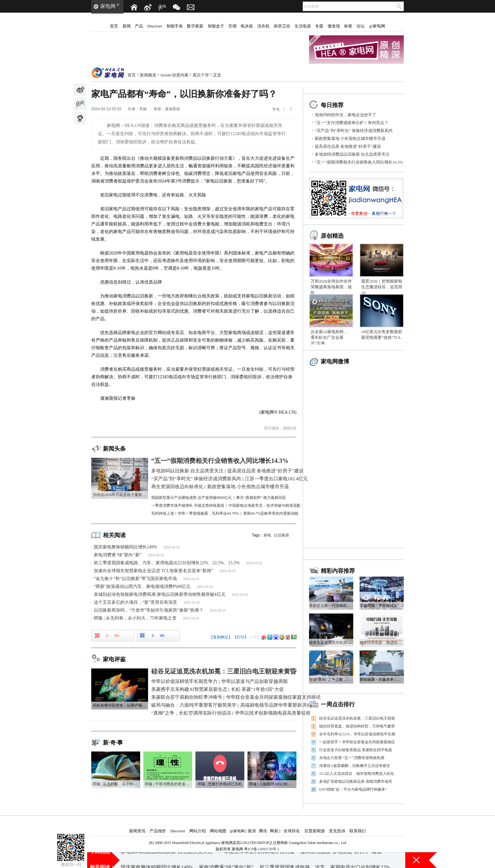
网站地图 (218, 831)
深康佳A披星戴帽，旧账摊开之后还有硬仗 (355, 766)
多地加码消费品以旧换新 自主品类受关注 (352, 154)
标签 (348, 26)
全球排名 (292, 831)
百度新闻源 (315, 831)
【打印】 (241, 637)
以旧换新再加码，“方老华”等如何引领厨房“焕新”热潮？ (149, 610)
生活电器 (303, 26)
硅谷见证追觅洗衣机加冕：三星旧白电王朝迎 (357, 718)
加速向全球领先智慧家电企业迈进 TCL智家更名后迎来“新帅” (153, 571)
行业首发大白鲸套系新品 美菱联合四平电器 (356, 750)
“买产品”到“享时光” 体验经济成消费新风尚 (354, 131)
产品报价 (158, 831)
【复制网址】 (221, 637)
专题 (319, 26)
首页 (114, 26)
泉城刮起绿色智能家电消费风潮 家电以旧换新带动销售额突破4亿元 (160, 594)
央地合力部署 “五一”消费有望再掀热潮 (352, 758)
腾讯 (263, 831)
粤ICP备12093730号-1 (262, 849)
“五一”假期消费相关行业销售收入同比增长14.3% (359, 162)
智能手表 (175, 26)
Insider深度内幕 (175, 75)
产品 (139, 26)
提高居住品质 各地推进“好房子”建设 (348, 146)
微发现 (334, 26)
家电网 (108, 6)
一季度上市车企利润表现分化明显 (257, 860)
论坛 (361, 26)
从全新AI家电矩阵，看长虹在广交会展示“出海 (329, 337)
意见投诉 (337, 831)
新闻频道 (148, 75)
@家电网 (377, 26)
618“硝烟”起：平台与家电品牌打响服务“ (353, 789)
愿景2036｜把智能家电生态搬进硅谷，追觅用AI (382, 287)
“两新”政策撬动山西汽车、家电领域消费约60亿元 (142, 587)
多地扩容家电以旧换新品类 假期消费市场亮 (356, 781)
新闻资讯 (137, 831)
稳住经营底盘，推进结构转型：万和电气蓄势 (357, 726)
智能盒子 (216, 26)
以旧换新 (282, 535)
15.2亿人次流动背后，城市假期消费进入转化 (357, 774)
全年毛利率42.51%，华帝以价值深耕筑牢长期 (357, 734)
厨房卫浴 (282, 26)
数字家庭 (195, 26)
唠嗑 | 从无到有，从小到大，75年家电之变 (135, 618)
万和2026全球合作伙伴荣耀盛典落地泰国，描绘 (331, 287)
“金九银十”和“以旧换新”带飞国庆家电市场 (135, 579)
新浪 (252, 831)
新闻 (127, 26)
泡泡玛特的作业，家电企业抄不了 (346, 115)
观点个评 (201, 75)
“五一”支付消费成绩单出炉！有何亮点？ (352, 123)
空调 (232, 26)
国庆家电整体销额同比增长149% (125, 547)
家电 (267, 535)
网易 (274, 831)
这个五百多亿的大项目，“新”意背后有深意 (135, 602)
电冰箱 (247, 26)
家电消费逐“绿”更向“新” (118, 555)
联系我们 (358, 831)
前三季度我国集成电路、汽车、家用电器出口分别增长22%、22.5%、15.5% (167, 563)
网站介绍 (198, 831)
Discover (155, 26)
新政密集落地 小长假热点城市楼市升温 (350, 138)
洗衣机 (263, 26)
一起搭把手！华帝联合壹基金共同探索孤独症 (357, 742)
